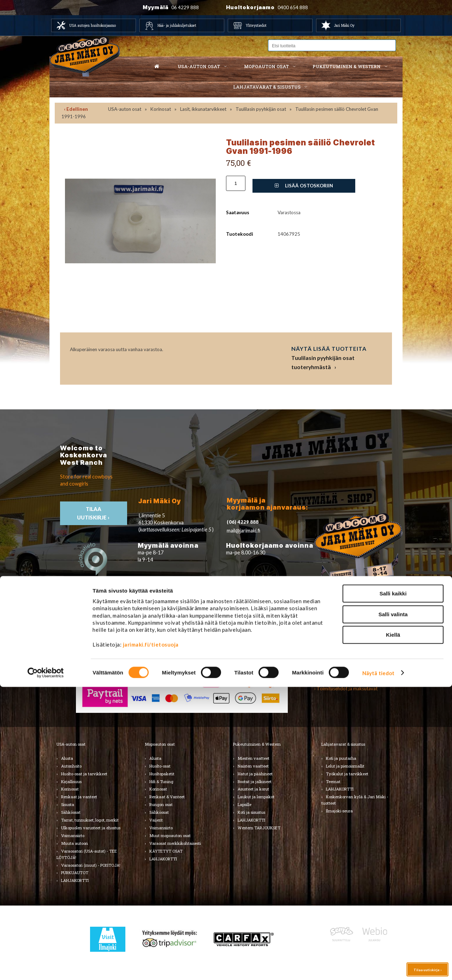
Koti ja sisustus (251, 812)
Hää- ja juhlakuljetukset (177, 25)
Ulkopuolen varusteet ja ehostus (91, 828)
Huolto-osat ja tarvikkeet (84, 774)
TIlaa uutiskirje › (94, 513)
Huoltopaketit (162, 774)
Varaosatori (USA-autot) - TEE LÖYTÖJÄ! (87, 854)
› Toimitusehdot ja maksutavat (346, 689)
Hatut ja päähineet (255, 774)
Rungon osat (161, 804)
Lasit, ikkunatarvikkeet (203, 109)
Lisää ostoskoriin (304, 186)
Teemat (333, 781)
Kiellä (393, 928)
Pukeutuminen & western (347, 66)
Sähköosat (71, 812)
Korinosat (161, 109)
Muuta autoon (75, 843)
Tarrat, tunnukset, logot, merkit (90, 820)
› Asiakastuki (327, 681)
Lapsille (245, 804)
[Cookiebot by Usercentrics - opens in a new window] (46, 966)
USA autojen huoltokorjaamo (93, 25)
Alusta (67, 758)
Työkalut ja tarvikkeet (347, 774)
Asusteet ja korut (253, 789)
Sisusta (68, 804)
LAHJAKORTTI (163, 859)
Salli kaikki (393, 887)
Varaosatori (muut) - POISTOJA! (91, 865)
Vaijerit (156, 820)
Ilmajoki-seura (339, 811)
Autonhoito (71, 766)
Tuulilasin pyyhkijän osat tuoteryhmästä (323, 362)
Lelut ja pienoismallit (345, 766)
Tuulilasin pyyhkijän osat (261, 109)
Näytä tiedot (378, 966)
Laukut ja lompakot (256, 797)
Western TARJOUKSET (259, 828)
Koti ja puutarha (341, 758)
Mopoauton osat (266, 66)
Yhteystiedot (256, 25)
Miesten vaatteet (254, 758)
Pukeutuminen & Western (257, 744)
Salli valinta (393, 907)
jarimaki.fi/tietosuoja (151, 938)
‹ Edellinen (76, 109)
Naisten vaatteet (253, 766)
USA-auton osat (199, 66)
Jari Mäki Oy (344, 25)
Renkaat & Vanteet (167, 797)
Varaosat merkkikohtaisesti (175, 843)
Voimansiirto (73, 835)
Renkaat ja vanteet (79, 797)
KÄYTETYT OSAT (166, 851)
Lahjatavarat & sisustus (267, 87)
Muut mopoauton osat (170, 835)
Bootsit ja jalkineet (255, 781)
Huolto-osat (160, 766)
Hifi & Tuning (161, 781)
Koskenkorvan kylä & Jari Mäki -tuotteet (355, 800)
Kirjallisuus (71, 781)
